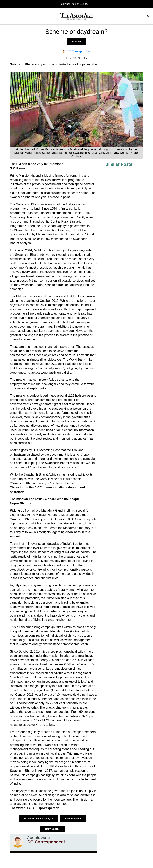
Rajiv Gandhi (53, 829)
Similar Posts (119, 164)
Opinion (76, 42)
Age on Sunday (80, 4)
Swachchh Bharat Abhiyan (39, 819)
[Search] (149, 16)
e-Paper (66, 4)
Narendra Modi (73, 819)
